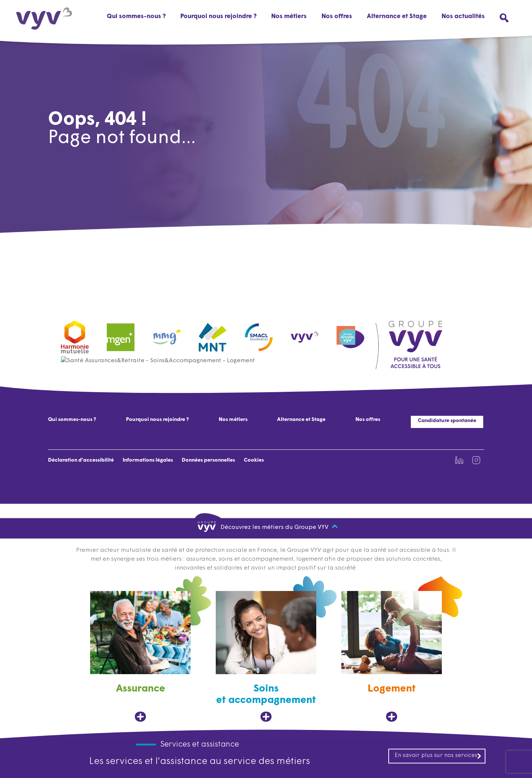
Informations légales (148, 460)
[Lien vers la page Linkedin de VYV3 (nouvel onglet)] (459, 460)
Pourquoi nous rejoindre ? (218, 16)
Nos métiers (233, 420)
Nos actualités (463, 16)
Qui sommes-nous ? (136, 16)
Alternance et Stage (397, 16)
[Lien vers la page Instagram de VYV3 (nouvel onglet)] (476, 460)
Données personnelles (208, 460)
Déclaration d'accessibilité (81, 460)
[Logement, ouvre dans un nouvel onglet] (392, 657)
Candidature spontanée (447, 421)
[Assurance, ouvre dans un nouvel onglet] (140, 657)
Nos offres (337, 16)
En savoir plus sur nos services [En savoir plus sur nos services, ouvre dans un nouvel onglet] (438, 756)
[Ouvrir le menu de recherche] (504, 18)
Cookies (254, 460)
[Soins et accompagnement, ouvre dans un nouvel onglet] (266, 657)
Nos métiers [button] (289, 16)
